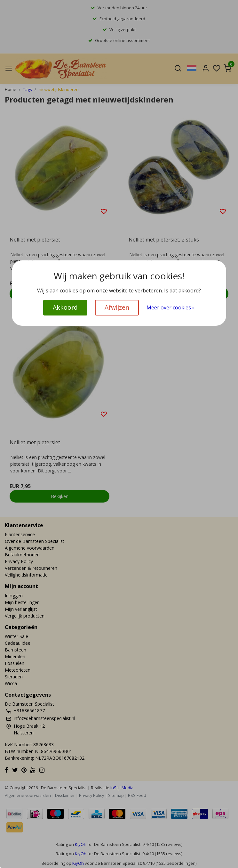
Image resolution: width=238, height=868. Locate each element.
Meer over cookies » (171, 307)
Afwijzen (117, 307)
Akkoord (65, 307)
